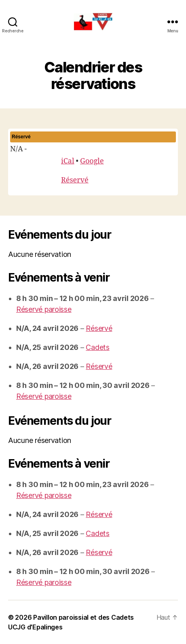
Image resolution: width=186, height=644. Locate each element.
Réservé (75, 180)
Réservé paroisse (44, 309)
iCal (68, 161)
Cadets (97, 347)
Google (92, 161)
